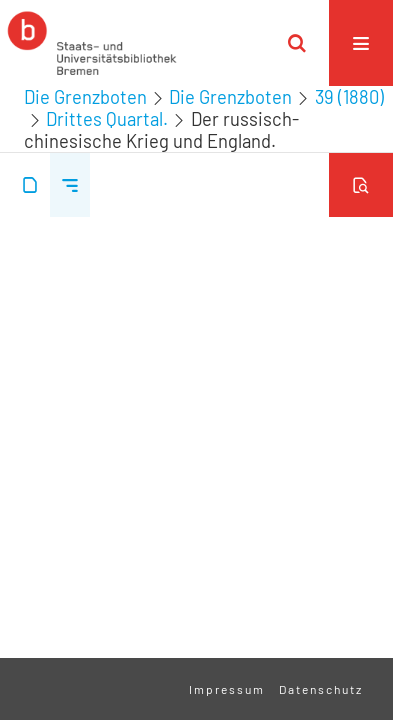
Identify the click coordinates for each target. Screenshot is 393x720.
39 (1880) (349, 97)
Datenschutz (321, 689)
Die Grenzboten (85, 97)
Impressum (227, 689)
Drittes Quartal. (107, 119)
